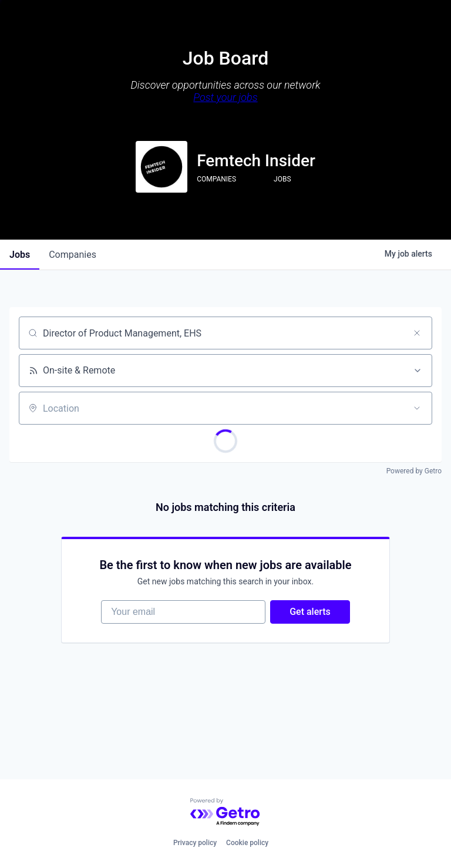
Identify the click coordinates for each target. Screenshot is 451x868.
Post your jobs (225, 97)
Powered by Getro (414, 471)
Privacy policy (195, 843)
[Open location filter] (417, 408)
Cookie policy (247, 843)
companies (73, 255)
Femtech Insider (256, 161)
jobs (20, 255)
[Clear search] (417, 333)
